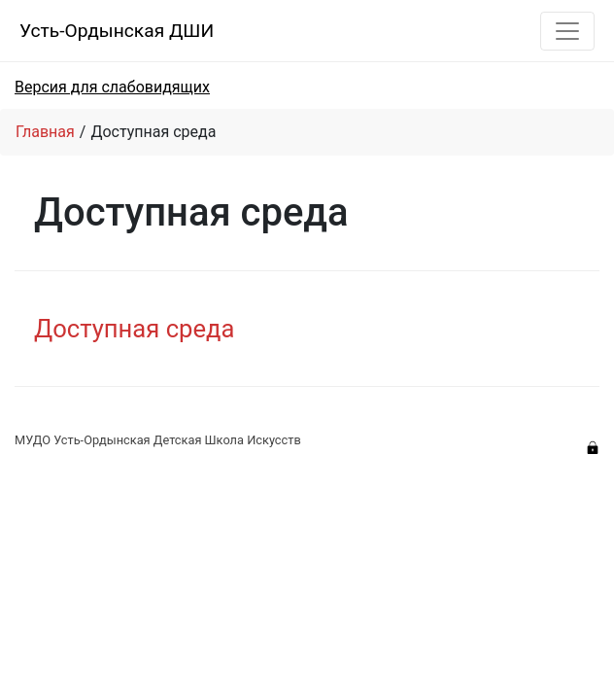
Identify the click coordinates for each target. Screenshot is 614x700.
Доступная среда (134, 329)
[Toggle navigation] (567, 31)
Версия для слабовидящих (112, 87)
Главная (45, 132)
